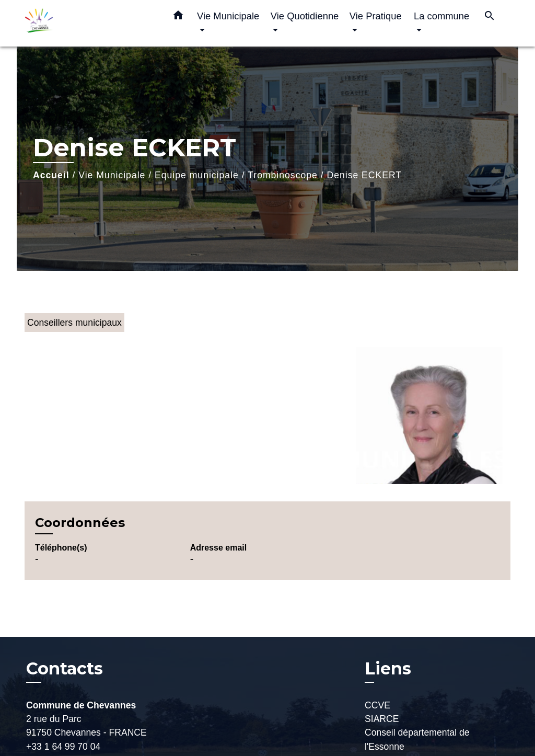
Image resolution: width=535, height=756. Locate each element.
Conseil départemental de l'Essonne (417, 739)
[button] (178, 17)
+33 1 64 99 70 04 (63, 747)
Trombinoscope (283, 175)
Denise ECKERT (364, 175)
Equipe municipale (197, 175)
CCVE (377, 705)
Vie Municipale (112, 175)
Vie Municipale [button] (228, 16)
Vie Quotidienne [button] (305, 16)
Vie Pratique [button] (376, 16)
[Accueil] (90, 23)
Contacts (65, 669)
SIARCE (382, 719)
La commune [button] (441, 16)
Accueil (51, 175)
